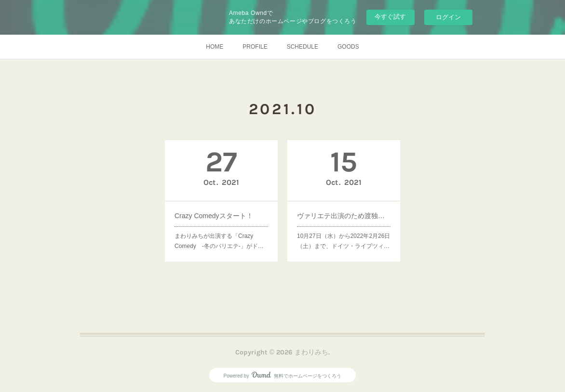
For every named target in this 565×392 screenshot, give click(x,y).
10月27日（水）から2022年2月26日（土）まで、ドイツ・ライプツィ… (344, 236)
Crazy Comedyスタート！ (215, 214)
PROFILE (255, 47)
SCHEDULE (303, 47)
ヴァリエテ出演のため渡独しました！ (344, 214)
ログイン (448, 17)
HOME (215, 47)
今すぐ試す (390, 17)
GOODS (348, 47)
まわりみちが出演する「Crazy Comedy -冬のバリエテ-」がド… (219, 236)
